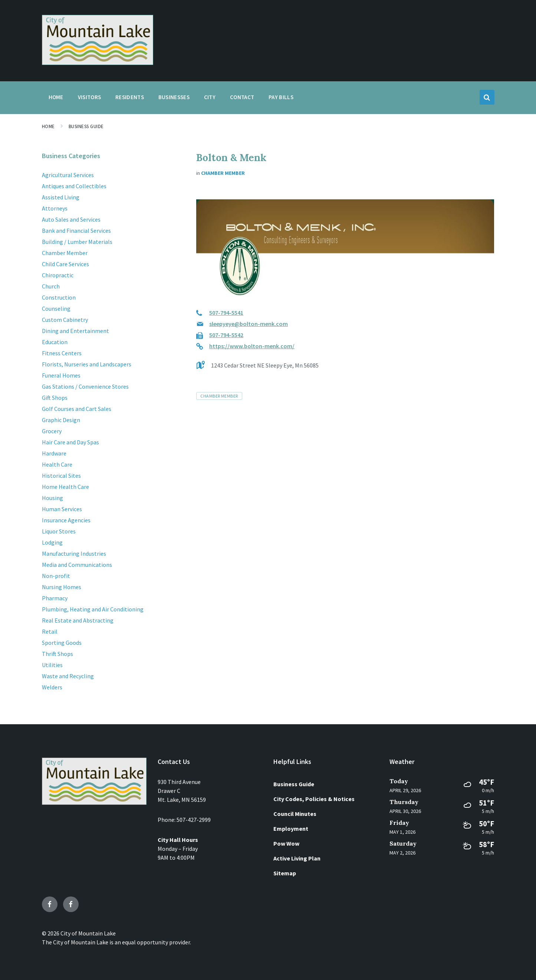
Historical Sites (61, 476)
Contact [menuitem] (242, 97)
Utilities (52, 665)
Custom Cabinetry (65, 320)
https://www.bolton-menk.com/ (252, 346)
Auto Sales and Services (71, 219)
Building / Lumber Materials (77, 242)
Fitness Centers (62, 353)
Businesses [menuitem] (174, 97)
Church (51, 286)
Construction (59, 297)
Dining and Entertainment (75, 331)
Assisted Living (61, 197)
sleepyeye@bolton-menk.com (249, 324)
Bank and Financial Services (76, 231)
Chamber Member (223, 173)
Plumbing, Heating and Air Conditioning (93, 609)
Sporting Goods (62, 643)
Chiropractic (58, 275)
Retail (50, 631)
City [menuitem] (210, 97)
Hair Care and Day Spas (70, 442)
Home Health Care (65, 487)
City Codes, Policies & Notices (314, 799)
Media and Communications (77, 565)
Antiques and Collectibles (74, 186)
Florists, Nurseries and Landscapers (87, 364)
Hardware (54, 453)
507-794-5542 (226, 335)
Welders (52, 687)
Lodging (52, 542)
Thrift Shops (57, 654)
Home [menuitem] (56, 97)
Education (55, 342)
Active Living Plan (297, 858)
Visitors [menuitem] (89, 97)
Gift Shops (55, 398)
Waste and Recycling (68, 676)
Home (48, 126)
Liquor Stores (59, 531)
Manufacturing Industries (74, 553)
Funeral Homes (61, 375)
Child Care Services (65, 264)
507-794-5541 (226, 313)
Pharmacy (55, 598)
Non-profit (56, 576)
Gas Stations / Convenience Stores (85, 386)
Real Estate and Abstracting (78, 620)
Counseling (56, 308)
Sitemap (285, 873)
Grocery (52, 431)
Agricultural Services (68, 175)
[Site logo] (98, 63)
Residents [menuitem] (130, 97)
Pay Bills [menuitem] (281, 97)
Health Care (57, 464)
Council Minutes (295, 814)
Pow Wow (286, 843)
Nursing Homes (62, 587)
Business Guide (86, 126)
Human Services (62, 509)
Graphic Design (61, 420)
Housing (52, 498)
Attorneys (55, 208)
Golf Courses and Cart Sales (77, 409)
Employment (291, 829)
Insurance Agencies (66, 520)
